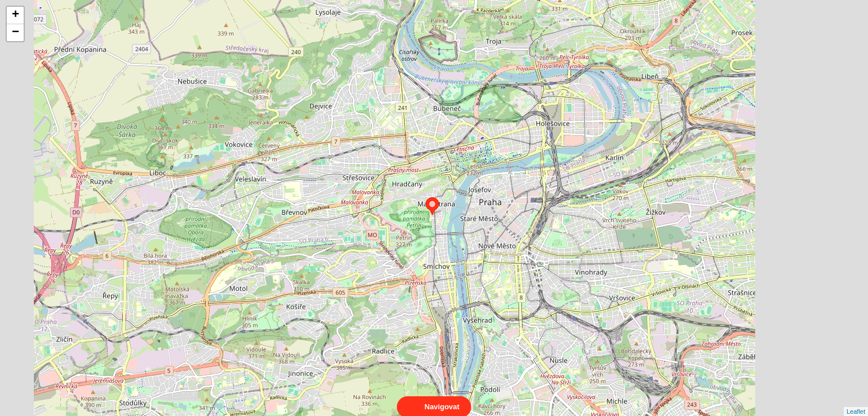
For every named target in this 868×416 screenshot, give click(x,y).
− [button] (15, 33)
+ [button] (15, 15)
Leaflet (856, 401)
